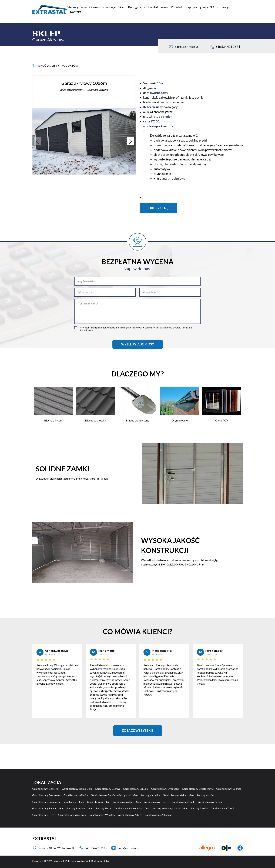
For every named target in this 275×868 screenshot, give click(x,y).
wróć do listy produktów (55, 66)
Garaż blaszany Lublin (99, 802)
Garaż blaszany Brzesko (136, 789)
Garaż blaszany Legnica (229, 789)
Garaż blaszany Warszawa (72, 815)
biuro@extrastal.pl (184, 47)
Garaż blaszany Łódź (73, 802)
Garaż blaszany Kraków (202, 795)
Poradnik (177, 7)
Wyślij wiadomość (138, 344)
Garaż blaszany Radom (44, 808)
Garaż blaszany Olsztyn (156, 802)
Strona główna (77, 7)
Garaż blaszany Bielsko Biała (77, 789)
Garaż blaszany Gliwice (76, 795)
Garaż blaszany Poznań (210, 802)
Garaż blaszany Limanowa (46, 802)
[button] (130, 141)
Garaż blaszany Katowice (147, 795)
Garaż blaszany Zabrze (130, 815)
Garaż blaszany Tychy (44, 815)
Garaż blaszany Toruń (222, 808)
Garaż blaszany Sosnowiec (47, 795)
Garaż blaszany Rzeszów (72, 808)
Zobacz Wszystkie (138, 730)
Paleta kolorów (158, 7)
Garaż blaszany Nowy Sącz (127, 802)
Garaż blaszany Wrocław (102, 815)
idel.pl (106, 861)
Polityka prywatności (77, 861)
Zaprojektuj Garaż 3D (200, 7)
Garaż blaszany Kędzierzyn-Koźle (163, 808)
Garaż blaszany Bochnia (108, 789)
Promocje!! (224, 7)
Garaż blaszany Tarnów (196, 808)
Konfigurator (137, 7)
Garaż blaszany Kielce (175, 795)
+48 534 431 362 (227, 47)
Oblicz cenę (158, 208)
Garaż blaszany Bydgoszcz (165, 789)
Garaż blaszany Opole (183, 802)
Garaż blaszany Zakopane (158, 815)
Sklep (122, 7)
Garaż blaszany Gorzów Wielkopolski (111, 795)
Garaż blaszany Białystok (46, 789)
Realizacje (109, 7)
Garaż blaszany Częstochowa (198, 789)
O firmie (95, 7)
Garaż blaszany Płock (100, 808)
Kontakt (76, 12)
